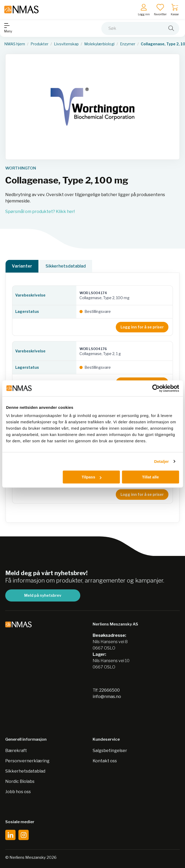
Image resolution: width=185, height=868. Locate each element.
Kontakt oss (105, 761)
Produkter (39, 44)
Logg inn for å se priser (142, 327)
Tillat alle (151, 477)
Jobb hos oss (18, 792)
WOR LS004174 (93, 293)
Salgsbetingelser (110, 751)
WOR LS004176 (93, 349)
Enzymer (128, 44)
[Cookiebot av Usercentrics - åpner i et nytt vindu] (156, 388)
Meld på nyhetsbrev (43, 595)
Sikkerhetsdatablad (66, 266)
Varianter (22, 266)
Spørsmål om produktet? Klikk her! (40, 212)
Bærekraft (16, 751)
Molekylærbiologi (99, 44)
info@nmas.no (107, 697)
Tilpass (91, 477)
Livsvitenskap (66, 44)
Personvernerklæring (27, 761)
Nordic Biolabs (20, 781)
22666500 (109, 690)
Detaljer (162, 461)
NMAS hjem (15, 44)
